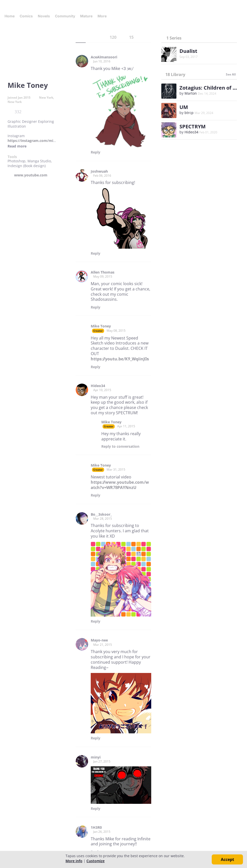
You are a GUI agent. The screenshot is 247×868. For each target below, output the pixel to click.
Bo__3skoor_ (101, 514)
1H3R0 (96, 827)
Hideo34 (98, 386)
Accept (227, 859)
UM (184, 107)
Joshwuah (99, 171)
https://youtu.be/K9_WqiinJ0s (120, 359)
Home (10, 16)
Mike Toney (101, 326)
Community (65, 16)
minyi (96, 757)
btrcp (189, 113)
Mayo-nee (99, 640)
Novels (44, 16)
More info (74, 861)
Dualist (188, 51)
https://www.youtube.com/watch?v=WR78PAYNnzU (120, 485)
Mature (86, 16)
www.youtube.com (31, 175)
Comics (26, 16)
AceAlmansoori (104, 57)
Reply (96, 152)
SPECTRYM (193, 126)
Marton (191, 93)
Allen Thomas (103, 272)
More (104, 16)
